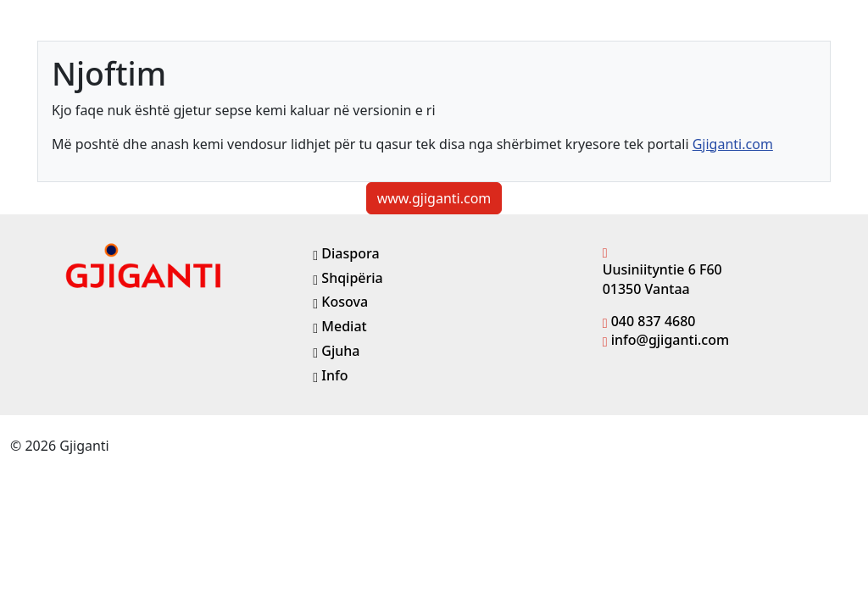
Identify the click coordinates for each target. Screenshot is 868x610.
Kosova (340, 302)
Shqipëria (348, 278)
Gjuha (336, 351)
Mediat (339, 326)
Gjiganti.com (733, 144)
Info (330, 375)
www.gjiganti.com (434, 198)
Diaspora (346, 253)
